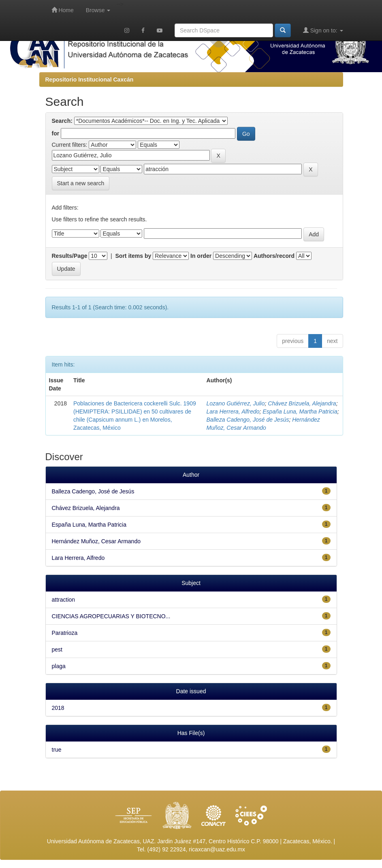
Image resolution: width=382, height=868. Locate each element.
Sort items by (133, 256)
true (57, 750)
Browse (98, 10)
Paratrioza (65, 633)
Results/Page (70, 256)
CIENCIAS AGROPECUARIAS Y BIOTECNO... (111, 616)
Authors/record (274, 256)
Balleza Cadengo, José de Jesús (248, 420)
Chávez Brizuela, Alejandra (302, 403)
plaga (59, 666)
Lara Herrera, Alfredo (233, 411)
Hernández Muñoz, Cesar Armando (96, 541)
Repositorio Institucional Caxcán (90, 79)
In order (201, 256)
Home (63, 10)
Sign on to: (323, 30)
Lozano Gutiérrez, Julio (236, 403)
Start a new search (81, 183)
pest (57, 649)
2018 (58, 708)
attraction (64, 600)
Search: (62, 121)
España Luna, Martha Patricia (300, 411)
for (56, 133)
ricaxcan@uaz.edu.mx (217, 849)
